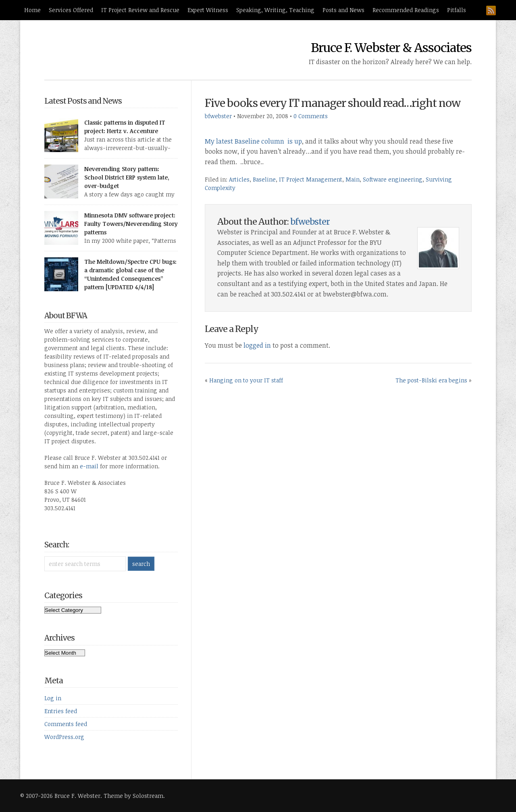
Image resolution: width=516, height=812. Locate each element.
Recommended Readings (406, 10)
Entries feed (61, 711)
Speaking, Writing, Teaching (275, 10)
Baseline (264, 179)
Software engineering (393, 179)
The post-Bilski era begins (431, 380)
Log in (53, 698)
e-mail (89, 466)
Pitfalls (457, 10)
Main (353, 179)
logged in (257, 345)
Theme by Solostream (133, 796)
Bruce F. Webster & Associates (391, 48)
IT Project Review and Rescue (140, 10)
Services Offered (71, 10)
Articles (239, 179)
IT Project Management (311, 179)
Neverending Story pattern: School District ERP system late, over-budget (127, 177)
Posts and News (343, 10)
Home (32, 10)
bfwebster (218, 116)
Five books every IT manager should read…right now (333, 103)
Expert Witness (208, 10)
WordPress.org (64, 737)
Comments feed (66, 724)
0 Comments (311, 116)
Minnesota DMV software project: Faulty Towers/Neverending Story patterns (131, 224)
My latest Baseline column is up (253, 141)
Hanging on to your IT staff (246, 380)
